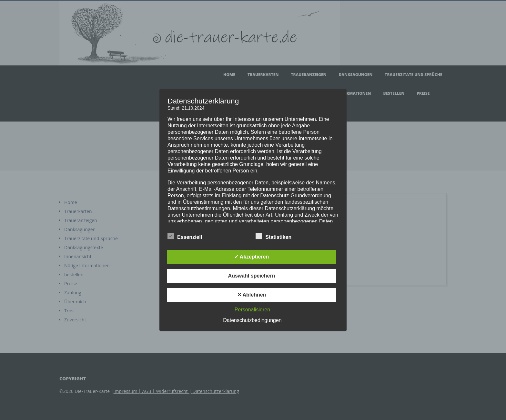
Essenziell (185, 236)
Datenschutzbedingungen (252, 320)
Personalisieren (252, 310)
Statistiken (273, 236)
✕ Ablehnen (252, 295)
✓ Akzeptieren (252, 257)
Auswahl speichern (252, 276)
